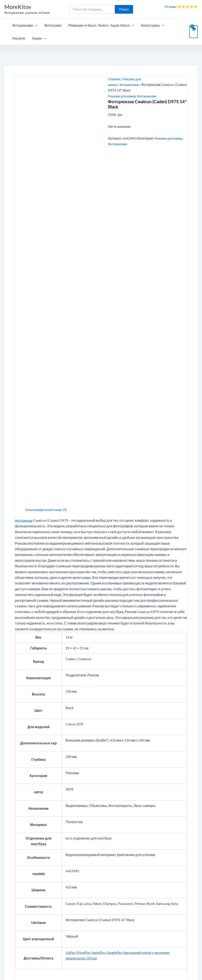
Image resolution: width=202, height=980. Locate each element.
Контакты (80, 895)
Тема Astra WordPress (133, 969)
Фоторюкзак (24, 204)
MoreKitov (18, 7)
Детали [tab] (47, 193)
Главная (115, 79)
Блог (8, 940)
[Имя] (73, 788)
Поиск (124, 9)
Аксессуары (152, 25)
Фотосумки (53, 25)
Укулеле (19, 38)
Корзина (11, 889)
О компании (82, 889)
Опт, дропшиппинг (18, 895)
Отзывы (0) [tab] (62, 193)
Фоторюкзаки (25, 25)
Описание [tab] (33, 193)
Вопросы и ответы (87, 901)
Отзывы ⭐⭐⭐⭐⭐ (181, 6)
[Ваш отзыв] (101, 762)
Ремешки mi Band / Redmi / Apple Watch (101, 25)
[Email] (129, 788)
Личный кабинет (153, 889)
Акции (39, 38)
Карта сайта (14, 945)
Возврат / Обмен (154, 901)
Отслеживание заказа (158, 895)
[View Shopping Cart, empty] (193, 32)
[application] (35, 25)
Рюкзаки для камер (123, 96)
